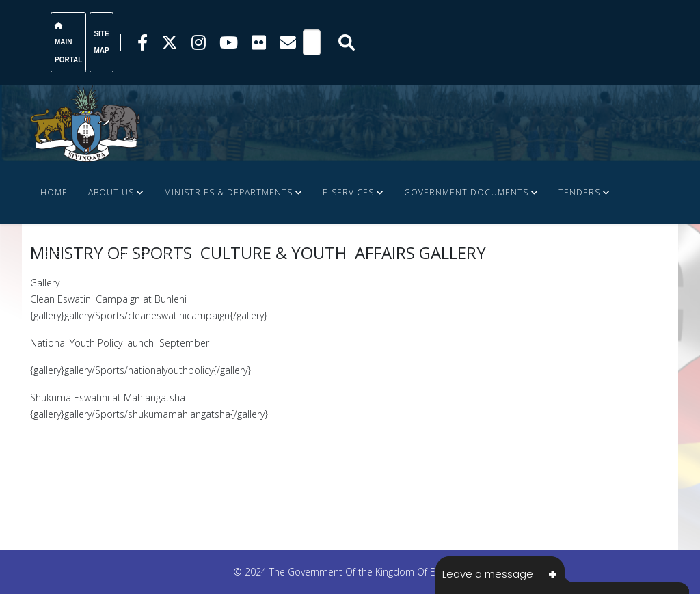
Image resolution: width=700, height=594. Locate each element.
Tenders (579, 192)
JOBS (51, 254)
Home (54, 192)
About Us (111, 192)
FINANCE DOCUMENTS (141, 254)
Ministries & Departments (228, 192)
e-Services (348, 192)
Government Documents (466, 192)
